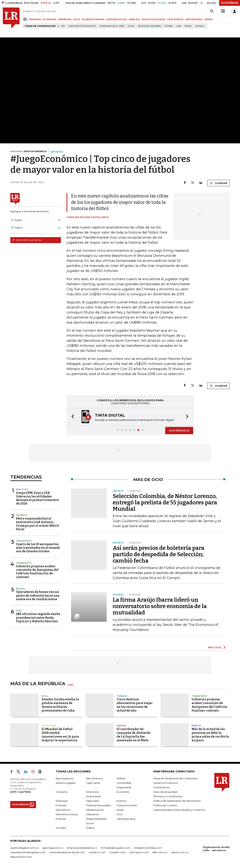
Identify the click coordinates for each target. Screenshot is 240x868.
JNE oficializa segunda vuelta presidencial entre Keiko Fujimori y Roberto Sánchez (38, 618)
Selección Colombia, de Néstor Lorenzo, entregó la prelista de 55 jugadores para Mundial (165, 502)
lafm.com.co (160, 852)
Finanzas (61, 805)
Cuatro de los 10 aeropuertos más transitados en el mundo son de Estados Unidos (38, 548)
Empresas (62, 801)
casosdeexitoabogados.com (28, 852)
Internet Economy (67, 814)
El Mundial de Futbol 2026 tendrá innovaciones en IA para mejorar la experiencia (60, 735)
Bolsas (20, 589)
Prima (188, 26)
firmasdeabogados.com (116, 848)
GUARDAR (219, 183)
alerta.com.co (180, 852)
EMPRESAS (65, 19)
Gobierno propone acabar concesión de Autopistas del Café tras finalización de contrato (37, 572)
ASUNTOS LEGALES (153, 19)
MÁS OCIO (215, 647)
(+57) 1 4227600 (21, 792)
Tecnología (49, 726)
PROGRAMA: (28, 151)
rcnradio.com (117, 852)
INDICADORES (194, 19)
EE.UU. (45, 696)
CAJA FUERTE (175, 19)
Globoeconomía (127, 805)
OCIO (77, 19)
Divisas (199, 26)
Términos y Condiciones (168, 796)
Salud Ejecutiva (126, 819)
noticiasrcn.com (139, 852)
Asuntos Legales (66, 783)
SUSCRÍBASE (230, 3)
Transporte (24, 541)
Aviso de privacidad (165, 792)
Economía (123, 792)
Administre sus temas (27, 240)
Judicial (121, 726)
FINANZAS (35, 19)
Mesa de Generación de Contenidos (175, 778)
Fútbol (169, 26)
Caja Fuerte (93, 783)
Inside (120, 810)
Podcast (61, 819)
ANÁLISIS (134, 19)
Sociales (61, 828)
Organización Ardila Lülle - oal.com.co (216, 849)
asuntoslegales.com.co (24, 848)
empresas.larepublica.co (82, 848)
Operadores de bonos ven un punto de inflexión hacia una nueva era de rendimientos (38, 595)
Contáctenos (161, 787)
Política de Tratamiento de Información (177, 801)
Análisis (121, 778)
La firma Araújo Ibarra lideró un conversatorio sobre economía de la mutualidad (160, 606)
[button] (72, 417)
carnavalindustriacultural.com (67, 852)
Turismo (122, 696)
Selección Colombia (149, 26)
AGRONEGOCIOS (117, 19)
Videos (90, 828)
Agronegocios (64, 778)
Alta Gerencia (94, 778)
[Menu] (26, 19)
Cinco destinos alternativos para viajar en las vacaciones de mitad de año (135, 705)
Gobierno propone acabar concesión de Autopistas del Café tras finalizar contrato (210, 705)
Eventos (121, 801)
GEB (179, 26)
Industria (22, 489)
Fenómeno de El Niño (112, 26)
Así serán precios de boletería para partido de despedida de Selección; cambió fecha (159, 554)
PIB (63, 26)
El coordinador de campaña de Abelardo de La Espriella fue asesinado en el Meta (134, 735)
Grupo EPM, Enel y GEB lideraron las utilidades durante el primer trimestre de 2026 (37, 498)
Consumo (62, 792)
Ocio (120, 814)
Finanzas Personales (98, 805)
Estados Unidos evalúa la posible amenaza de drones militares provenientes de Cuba (60, 705)
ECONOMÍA (50, 19)
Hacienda (21, 515)
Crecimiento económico (82, 26)
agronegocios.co (53, 848)
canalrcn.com (97, 852)
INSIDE (209, 19)
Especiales (93, 801)
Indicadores (63, 810)
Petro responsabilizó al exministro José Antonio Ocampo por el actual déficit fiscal (37, 524)
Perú (19, 611)
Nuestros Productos (165, 783)
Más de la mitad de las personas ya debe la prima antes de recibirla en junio (210, 735)
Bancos (196, 726)
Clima (131, 26)
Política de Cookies (165, 805)
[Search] (212, 11)
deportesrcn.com (21, 857)
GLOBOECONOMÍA (93, 19)
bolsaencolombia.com (148, 848)
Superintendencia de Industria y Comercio (179, 810)
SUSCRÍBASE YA (179, 430)
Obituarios (92, 814)
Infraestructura (95, 810)
